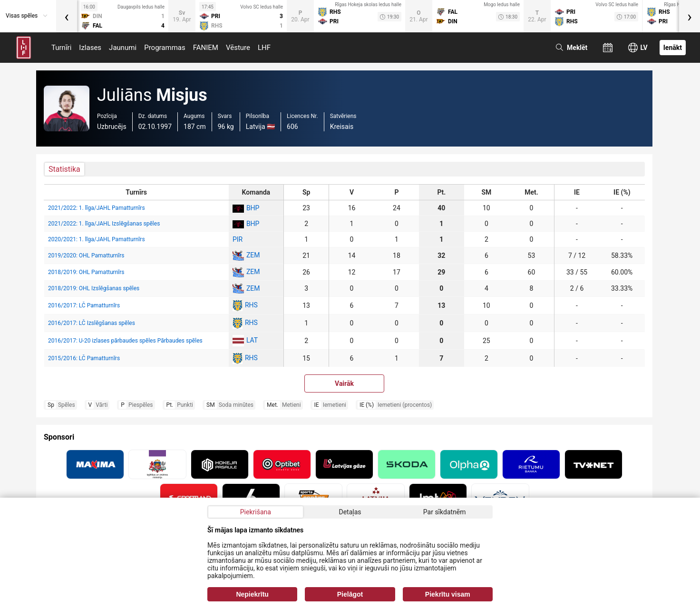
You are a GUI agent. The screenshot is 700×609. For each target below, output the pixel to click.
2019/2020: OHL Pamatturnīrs (86, 255)
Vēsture (238, 48)
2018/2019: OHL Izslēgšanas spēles (94, 288)
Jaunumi (123, 48)
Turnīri (61, 48)
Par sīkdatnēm (445, 512)
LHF (264, 48)
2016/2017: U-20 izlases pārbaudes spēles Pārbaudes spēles (125, 341)
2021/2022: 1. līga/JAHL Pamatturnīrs (97, 208)
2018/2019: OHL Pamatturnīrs (86, 272)
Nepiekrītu (252, 594)
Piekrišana (256, 512)
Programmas (165, 48)
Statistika (64, 169)
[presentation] (67, 16)
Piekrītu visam (448, 594)
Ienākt (673, 48)
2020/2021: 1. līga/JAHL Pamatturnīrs (97, 239)
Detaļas (350, 512)
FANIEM (206, 48)
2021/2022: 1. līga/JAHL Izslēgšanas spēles (104, 224)
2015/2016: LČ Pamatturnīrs (84, 358)
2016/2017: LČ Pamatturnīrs (84, 305)
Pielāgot (350, 594)
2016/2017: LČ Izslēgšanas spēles (92, 323)
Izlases (90, 48)
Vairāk (344, 383)
